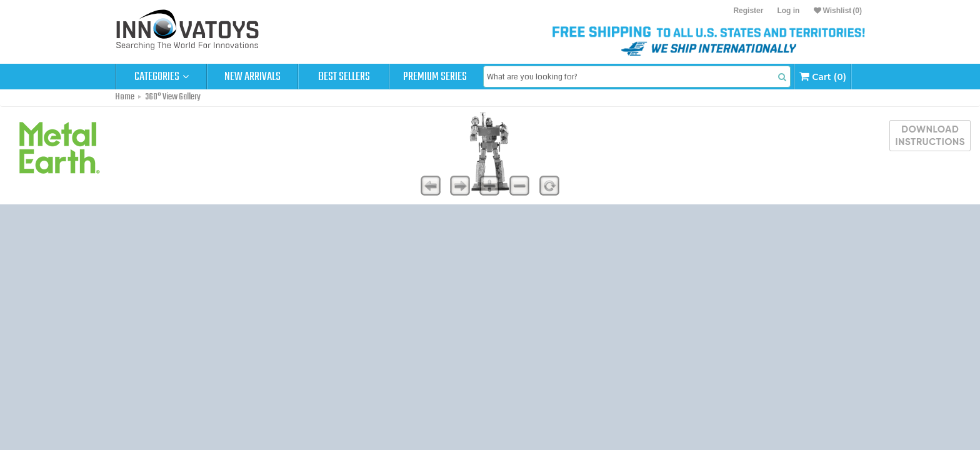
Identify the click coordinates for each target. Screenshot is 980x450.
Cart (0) (823, 77)
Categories (162, 77)
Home (125, 97)
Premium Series (435, 77)
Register (748, 11)
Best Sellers (344, 77)
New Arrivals (252, 77)
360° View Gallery (173, 97)
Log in (788, 11)
